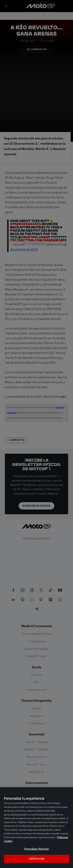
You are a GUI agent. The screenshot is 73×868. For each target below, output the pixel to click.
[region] (36, 828)
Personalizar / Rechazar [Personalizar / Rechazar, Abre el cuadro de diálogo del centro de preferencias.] (36, 849)
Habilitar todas (36, 859)
